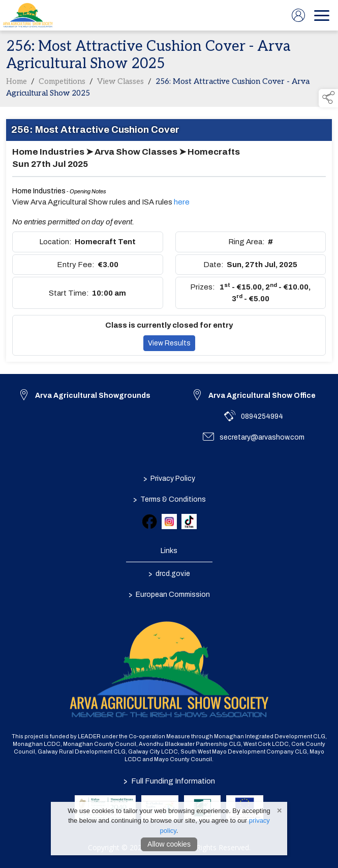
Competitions (62, 83)
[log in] (298, 15)
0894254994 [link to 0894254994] (262, 416)
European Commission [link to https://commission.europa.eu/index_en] (169, 594)
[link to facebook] (149, 522)
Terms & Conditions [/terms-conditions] (169, 499)
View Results (169, 345)
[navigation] (322, 15)
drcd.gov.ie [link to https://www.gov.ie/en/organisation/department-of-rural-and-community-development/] (169, 573)
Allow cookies (169, 844)
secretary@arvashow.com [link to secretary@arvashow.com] (262, 437)
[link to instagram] (169, 522)
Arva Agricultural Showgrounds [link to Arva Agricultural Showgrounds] (93, 396)
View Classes (120, 83)
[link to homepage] (28, 15)
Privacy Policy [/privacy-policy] (169, 478)
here (182, 204)
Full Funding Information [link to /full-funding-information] (169, 781)
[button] (328, 98)
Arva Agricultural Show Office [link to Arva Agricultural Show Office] (262, 396)
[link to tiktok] (189, 522)
